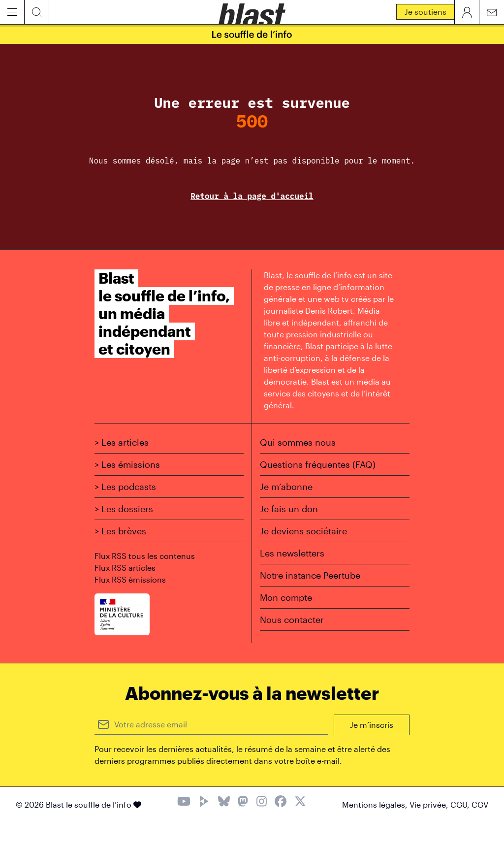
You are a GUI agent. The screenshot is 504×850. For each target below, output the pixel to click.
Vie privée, (430, 804)
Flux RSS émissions (130, 579)
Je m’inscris (372, 725)
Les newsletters (292, 553)
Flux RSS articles (125, 568)
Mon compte (286, 597)
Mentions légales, (376, 804)
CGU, (461, 804)
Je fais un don (289, 509)
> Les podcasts (125, 487)
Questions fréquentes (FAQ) (318, 464)
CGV (480, 804)
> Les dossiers (124, 509)
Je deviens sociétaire (303, 531)
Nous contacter (292, 620)
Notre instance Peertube (310, 575)
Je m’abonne (286, 487)
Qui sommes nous (298, 442)
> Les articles (122, 442)
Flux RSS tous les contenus (145, 556)
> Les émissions (127, 464)
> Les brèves (120, 531)
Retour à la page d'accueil (252, 196)
